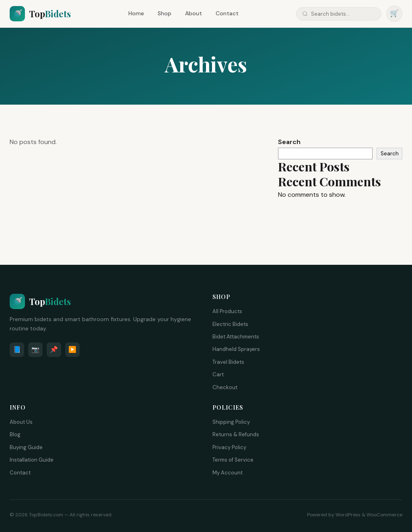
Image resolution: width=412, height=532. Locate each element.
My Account (228, 473)
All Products (227, 311)
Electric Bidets (230, 324)
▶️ (72, 350)
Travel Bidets (228, 362)
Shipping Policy (231, 422)
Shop (165, 13)
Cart (218, 374)
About (194, 13)
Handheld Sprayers (236, 349)
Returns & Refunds (236, 434)
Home (136, 13)
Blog (15, 434)
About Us (21, 422)
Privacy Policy (229, 447)
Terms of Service (233, 460)
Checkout (225, 387)
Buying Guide (26, 447)
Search (289, 142)
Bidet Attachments (236, 337)
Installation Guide (32, 460)
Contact (227, 13)
